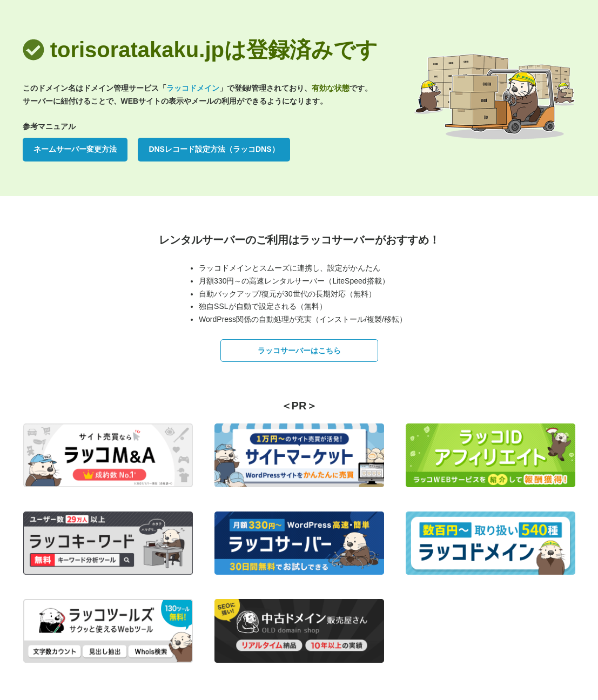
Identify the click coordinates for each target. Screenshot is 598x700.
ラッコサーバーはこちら (299, 351)
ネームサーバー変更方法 (75, 149)
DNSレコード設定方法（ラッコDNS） (214, 149)
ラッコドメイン (193, 88)
